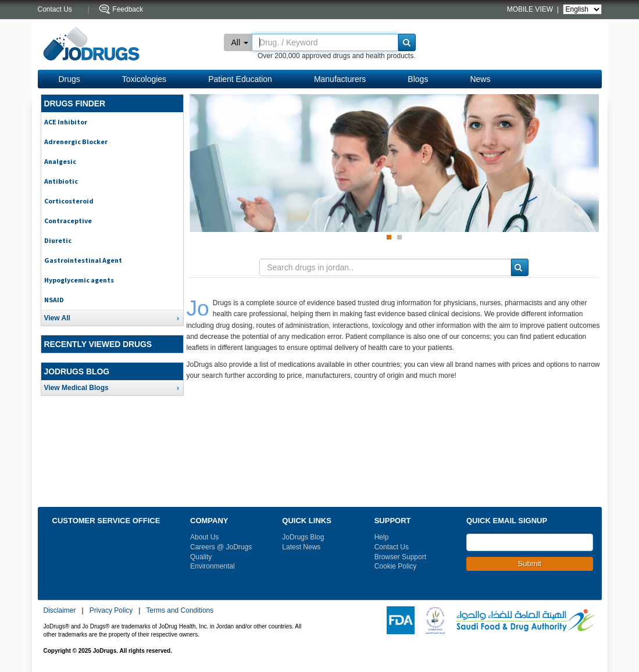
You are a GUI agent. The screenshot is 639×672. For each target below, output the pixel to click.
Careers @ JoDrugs (221, 547)
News (480, 79)
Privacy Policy (111, 610)
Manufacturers (340, 79)
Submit (530, 564)
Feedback (128, 9)
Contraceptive (68, 221)
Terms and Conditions (180, 610)
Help (382, 537)
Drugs (69, 79)
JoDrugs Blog (303, 537)
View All (57, 318)
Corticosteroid (69, 201)
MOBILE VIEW (531, 9)
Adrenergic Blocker (76, 142)
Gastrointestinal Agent (83, 260)
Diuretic (58, 240)
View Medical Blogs (76, 388)
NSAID (54, 300)
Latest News (301, 547)
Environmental (213, 566)
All (240, 42)
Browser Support (400, 557)
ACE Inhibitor (66, 122)
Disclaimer (60, 610)
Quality (201, 557)
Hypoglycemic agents (79, 280)
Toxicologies (144, 79)
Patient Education (240, 79)
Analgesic (60, 161)
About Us (204, 537)
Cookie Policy (396, 566)
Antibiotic (61, 181)
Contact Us (392, 547)
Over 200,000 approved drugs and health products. (337, 56)
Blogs (418, 79)
